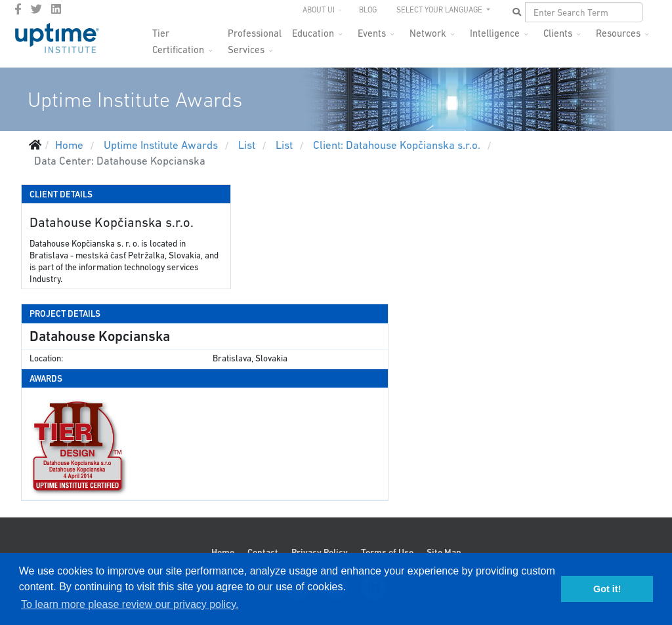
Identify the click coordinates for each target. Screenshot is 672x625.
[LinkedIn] (56, 9)
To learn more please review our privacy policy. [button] (130, 604)
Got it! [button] (607, 589)
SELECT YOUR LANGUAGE (440, 10)
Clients (558, 33)
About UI (319, 10)
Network (428, 33)
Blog (368, 10)
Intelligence (495, 33)
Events (372, 33)
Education (313, 33)
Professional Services (255, 37)
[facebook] (18, 9)
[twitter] (36, 9)
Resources (618, 33)
